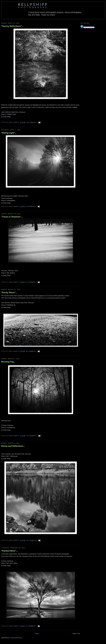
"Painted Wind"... (9, 551)
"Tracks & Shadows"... (12, 217)
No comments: (32, 123)
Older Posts (76, 634)
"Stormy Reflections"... (12, 26)
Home (37, 634)
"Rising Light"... (9, 133)
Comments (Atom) (16, 638)
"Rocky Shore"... (9, 293)
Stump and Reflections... (13, 446)
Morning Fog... (8, 362)
